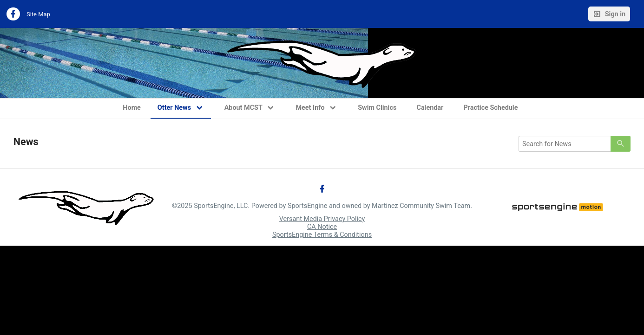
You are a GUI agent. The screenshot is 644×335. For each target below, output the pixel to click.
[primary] (621, 144)
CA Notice (322, 227)
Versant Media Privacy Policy (322, 219)
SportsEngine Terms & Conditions (322, 235)
